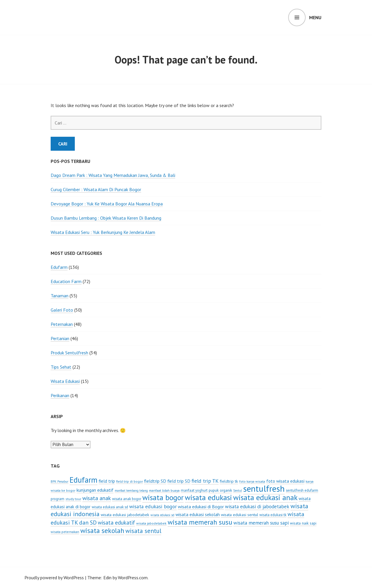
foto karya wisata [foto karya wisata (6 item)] (252, 481)
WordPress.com (133, 578)
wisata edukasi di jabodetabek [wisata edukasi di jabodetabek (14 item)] (257, 507)
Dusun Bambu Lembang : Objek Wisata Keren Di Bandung (106, 218)
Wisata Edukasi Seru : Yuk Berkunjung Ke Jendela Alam (103, 232)
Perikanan (60, 395)
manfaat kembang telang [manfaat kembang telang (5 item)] (131, 491)
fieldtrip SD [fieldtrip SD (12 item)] (155, 481)
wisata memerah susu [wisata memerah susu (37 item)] (200, 522)
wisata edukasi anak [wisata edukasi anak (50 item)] (265, 497)
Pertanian (60, 338)
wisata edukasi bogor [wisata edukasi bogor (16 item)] (153, 506)
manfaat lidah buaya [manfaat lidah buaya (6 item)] (164, 490)
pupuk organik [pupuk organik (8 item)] (220, 490)
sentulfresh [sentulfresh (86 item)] (264, 488)
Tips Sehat (61, 367)
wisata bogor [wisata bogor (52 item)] (163, 497)
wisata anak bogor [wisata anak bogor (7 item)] (127, 499)
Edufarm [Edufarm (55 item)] (84, 480)
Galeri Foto (62, 310)
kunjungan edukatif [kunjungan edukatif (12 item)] (95, 490)
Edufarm (59, 267)
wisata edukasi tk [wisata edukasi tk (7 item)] (273, 515)
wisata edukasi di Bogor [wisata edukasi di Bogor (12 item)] (201, 507)
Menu (315, 17)
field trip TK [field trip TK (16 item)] (205, 481)
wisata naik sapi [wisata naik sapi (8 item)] (303, 523)
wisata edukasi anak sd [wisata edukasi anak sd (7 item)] (110, 507)
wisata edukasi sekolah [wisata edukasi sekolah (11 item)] (198, 514)
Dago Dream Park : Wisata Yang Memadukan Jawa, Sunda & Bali (113, 175)
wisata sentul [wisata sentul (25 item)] (143, 531)
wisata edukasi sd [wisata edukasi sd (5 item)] (162, 515)
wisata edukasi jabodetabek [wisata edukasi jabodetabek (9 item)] (125, 515)
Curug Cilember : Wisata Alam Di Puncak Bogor (96, 189)
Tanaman (60, 296)
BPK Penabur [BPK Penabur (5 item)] (60, 482)
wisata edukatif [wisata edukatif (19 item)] (116, 523)
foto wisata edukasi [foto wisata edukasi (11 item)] (285, 481)
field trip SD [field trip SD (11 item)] (179, 481)
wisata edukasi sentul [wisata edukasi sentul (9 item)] (240, 515)
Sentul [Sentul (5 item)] (238, 491)
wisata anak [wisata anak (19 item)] (97, 498)
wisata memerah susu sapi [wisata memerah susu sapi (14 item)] (261, 523)
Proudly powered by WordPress (54, 578)
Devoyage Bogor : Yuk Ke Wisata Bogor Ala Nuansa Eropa (107, 204)
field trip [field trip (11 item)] (107, 481)
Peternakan (62, 324)
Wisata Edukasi (65, 381)
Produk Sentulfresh (69, 353)
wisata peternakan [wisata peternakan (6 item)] (65, 532)
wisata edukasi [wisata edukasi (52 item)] (208, 497)
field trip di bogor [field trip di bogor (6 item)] (130, 481)
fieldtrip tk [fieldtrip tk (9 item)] (229, 481)
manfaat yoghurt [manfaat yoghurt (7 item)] (194, 490)
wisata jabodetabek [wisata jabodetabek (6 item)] (151, 523)
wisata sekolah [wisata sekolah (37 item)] (102, 530)
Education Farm (66, 281)
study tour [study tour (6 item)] (73, 499)
